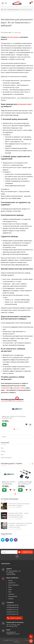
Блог (2, 448)
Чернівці (10, 599)
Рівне (10, 592)
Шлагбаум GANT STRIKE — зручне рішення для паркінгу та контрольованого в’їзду (18, 515)
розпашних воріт (25, 104)
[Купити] (4, 425)
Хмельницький (12, 596)
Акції (2, 454)
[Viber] (16, 540)
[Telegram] (11, 540)
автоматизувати (14, 37)
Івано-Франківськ (13, 585)
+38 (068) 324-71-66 (12, 612)
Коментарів (17, 33)
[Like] (7, 540)
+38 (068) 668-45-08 (12, 607)
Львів (10, 587)
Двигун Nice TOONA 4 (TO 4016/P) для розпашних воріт (14, 417)
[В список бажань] (26, 425)
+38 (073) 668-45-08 (12, 614)
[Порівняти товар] (30, 425)
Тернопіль (11, 594)
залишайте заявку (19, 388)
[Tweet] (3, 540)
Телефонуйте (5, 388)
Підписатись (27, 552)
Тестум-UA (21, 640)
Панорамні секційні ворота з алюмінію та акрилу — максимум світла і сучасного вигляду (20, 525)
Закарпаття (12, 583)
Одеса (10, 590)
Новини (3, 451)
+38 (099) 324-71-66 (12, 610)
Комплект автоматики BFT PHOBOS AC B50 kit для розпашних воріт (25, 484)
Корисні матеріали (6, 458)
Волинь (10, 580)
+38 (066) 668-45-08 (12, 605)
